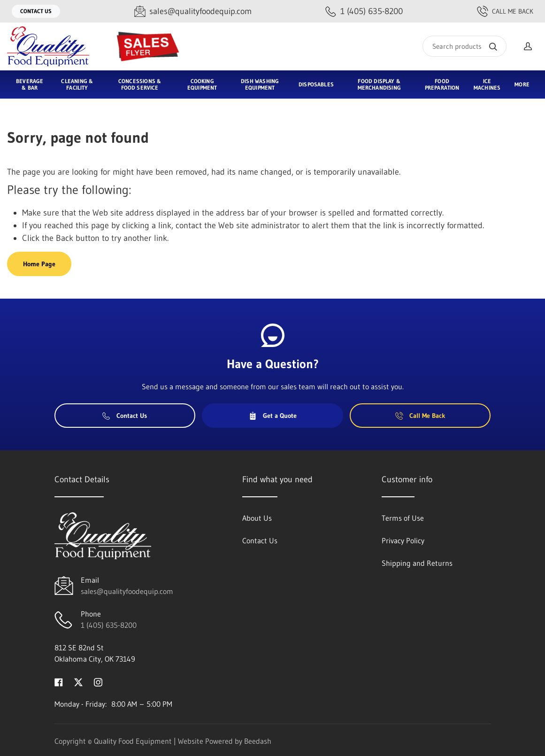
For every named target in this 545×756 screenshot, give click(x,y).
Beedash (258, 741)
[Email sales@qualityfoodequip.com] (193, 12)
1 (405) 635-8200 (109, 625)
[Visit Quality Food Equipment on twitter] (78, 681)
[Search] (464, 46)
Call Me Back (505, 11)
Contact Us (36, 11)
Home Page (39, 264)
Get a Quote (273, 416)
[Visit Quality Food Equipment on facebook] (59, 681)
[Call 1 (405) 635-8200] (364, 12)
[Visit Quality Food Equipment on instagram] (98, 681)
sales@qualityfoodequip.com (127, 591)
